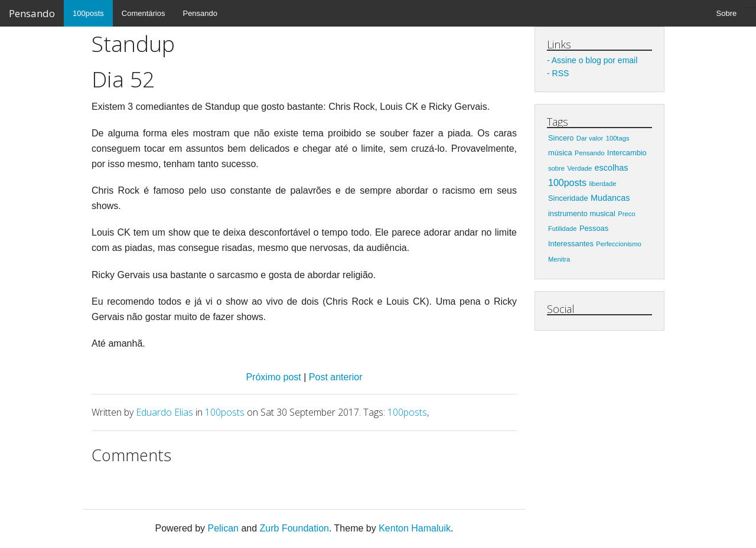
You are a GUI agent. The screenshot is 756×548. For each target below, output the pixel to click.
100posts (88, 13)
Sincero (561, 138)
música (560, 153)
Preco (626, 214)
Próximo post (275, 377)
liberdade (602, 184)
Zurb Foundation (294, 528)
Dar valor (590, 138)
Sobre (727, 13)
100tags (618, 138)
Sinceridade (568, 198)
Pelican (223, 528)
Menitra (559, 259)
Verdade (579, 168)
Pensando (32, 13)
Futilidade (563, 229)
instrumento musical (582, 213)
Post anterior (336, 377)
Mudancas (610, 198)
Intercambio (627, 153)
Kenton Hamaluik (415, 528)
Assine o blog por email (595, 60)
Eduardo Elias (164, 412)
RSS (561, 73)
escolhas (612, 168)
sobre (556, 168)
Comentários (144, 13)
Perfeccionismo (618, 244)
